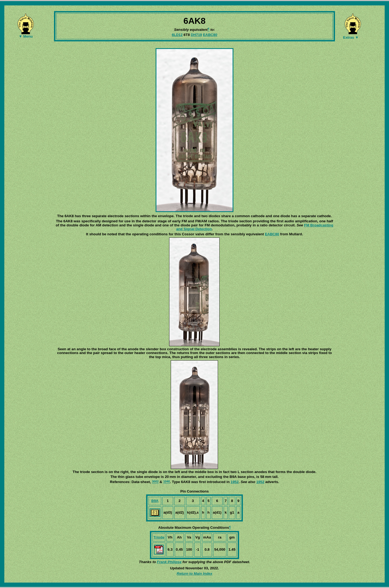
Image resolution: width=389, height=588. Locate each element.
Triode (159, 537)
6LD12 (177, 35)
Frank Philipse (169, 562)
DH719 (196, 35)
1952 (235, 482)
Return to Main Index (194, 574)
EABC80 (210, 35)
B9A (155, 501)
